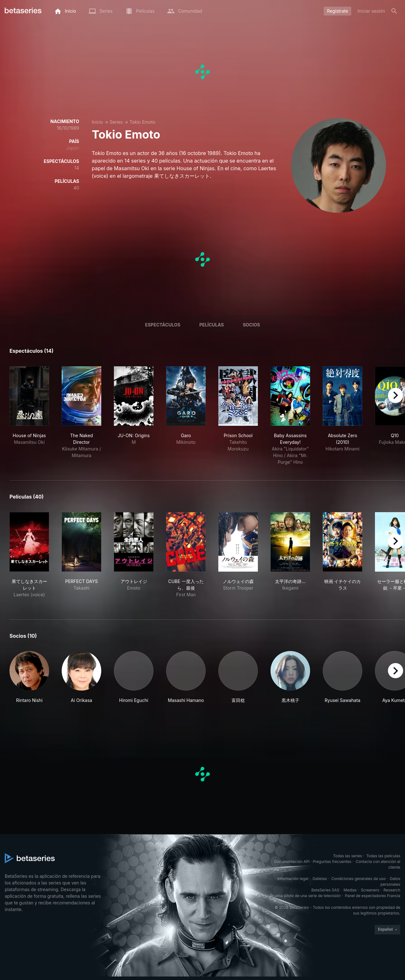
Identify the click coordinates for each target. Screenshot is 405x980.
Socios (251, 325)
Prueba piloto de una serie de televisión (305, 896)
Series (116, 122)
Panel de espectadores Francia (373, 896)
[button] (29, 677)
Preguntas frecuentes (332, 862)
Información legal (293, 879)
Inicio (97, 122)
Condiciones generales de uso (358, 879)
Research (392, 890)
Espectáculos (163, 325)
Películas (212, 325)
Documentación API (292, 862)
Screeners (370, 890)
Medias (350, 890)
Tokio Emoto (142, 122)
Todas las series (348, 856)
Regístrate (337, 11)
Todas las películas (383, 856)
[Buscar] (394, 11)
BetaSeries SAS (325, 890)
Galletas (320, 879)
